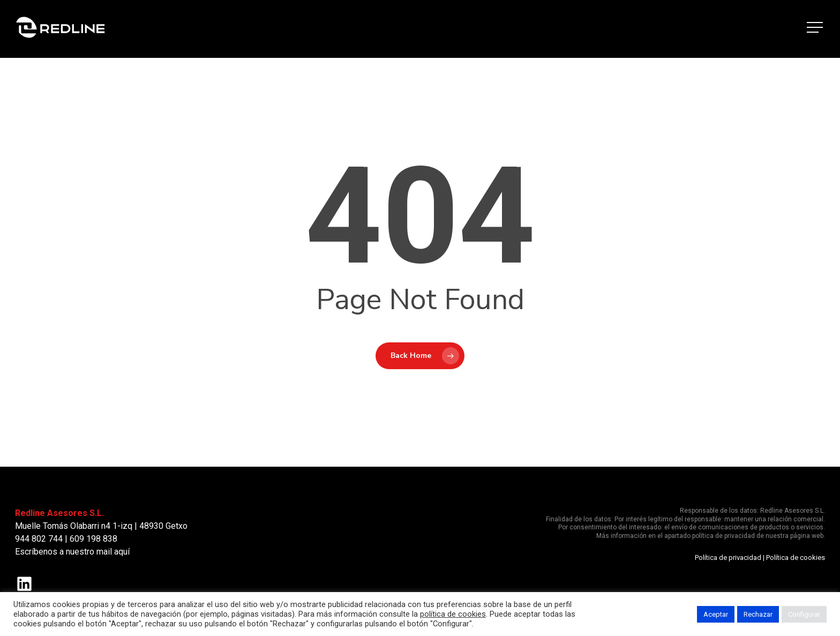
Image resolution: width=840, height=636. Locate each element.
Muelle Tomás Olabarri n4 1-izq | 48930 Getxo (101, 526)
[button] (816, 29)
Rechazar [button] (758, 614)
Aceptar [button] (716, 614)
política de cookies (453, 614)
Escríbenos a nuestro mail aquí (72, 552)
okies (816, 558)
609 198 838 (93, 539)
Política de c (785, 558)
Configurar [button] (804, 614)
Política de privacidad (728, 558)
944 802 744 (39, 539)
